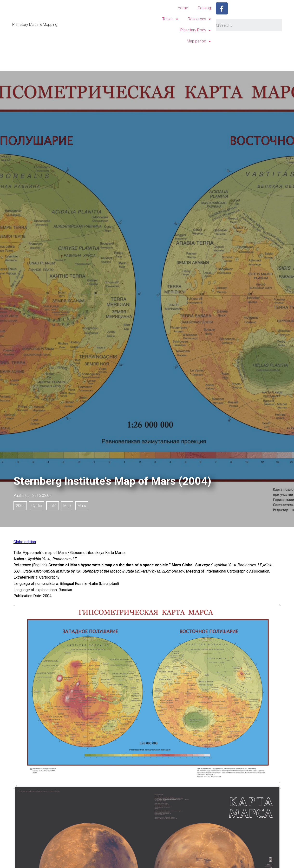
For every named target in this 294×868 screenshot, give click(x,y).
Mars (82, 506)
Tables (170, 19)
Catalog (204, 8)
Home (183, 8)
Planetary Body (196, 30)
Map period (199, 41)
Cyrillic (37, 506)
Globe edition (25, 542)
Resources (199, 19)
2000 (20, 506)
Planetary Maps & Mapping (35, 24)
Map (67, 506)
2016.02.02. (42, 496)
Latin (53, 506)
